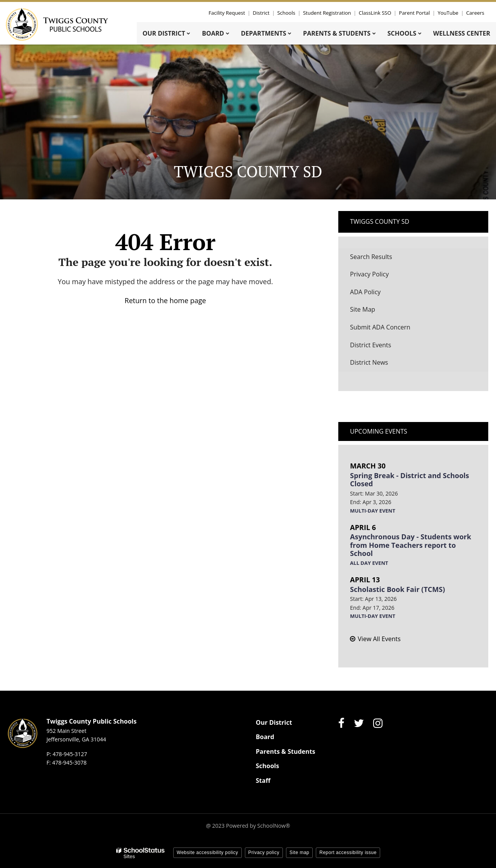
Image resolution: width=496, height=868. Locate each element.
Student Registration (329, 13)
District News (369, 362)
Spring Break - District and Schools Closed (409, 480)
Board (265, 737)
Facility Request (230, 13)
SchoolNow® (274, 826)
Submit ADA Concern (380, 327)
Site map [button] (299, 853)
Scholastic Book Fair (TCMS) (397, 589)
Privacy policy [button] (264, 853)
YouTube (449, 13)
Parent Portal (415, 13)
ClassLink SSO (377, 13)
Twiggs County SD (380, 221)
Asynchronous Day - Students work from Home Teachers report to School (411, 545)
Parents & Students (285, 751)
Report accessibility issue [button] (348, 853)
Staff (263, 781)
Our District (274, 722)
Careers (475, 13)
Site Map (363, 309)
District (264, 13)
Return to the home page (165, 300)
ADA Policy (365, 292)
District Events (370, 345)
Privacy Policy (369, 274)
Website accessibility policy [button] (208, 853)
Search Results (371, 257)
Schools (288, 13)
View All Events (379, 639)
